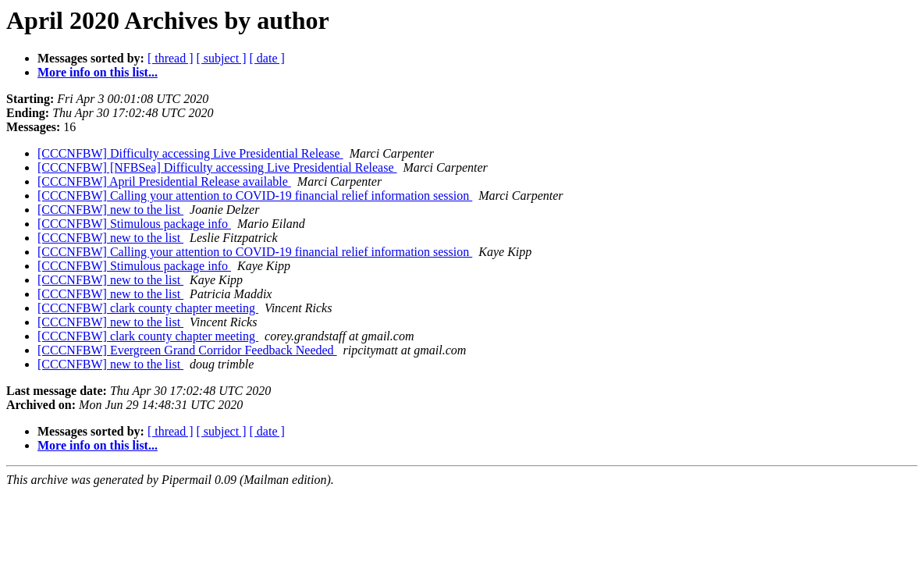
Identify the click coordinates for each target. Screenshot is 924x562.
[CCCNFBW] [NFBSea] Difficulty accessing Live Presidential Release (217, 167)
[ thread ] (171, 58)
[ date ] (267, 58)
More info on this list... (98, 72)
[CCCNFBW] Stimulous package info (134, 224)
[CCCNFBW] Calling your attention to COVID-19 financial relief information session (255, 196)
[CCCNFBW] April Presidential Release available (164, 181)
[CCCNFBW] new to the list (110, 210)
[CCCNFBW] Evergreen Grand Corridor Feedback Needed (187, 350)
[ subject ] (222, 58)
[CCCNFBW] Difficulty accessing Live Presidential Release (190, 153)
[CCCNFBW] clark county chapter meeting (148, 308)
